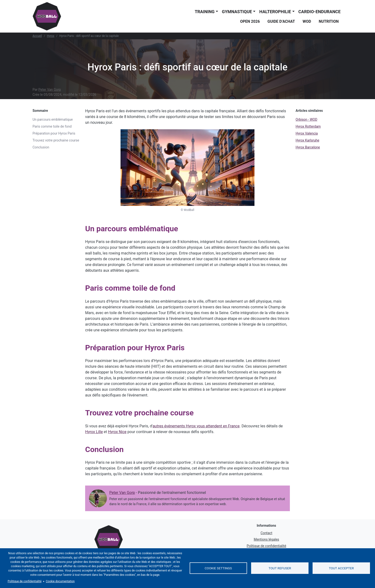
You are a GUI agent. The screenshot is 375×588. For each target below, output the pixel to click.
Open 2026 (250, 21)
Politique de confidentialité (266, 546)
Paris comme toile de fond (52, 126)
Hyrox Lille (94, 432)
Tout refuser (280, 568)
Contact (267, 533)
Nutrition (329, 21)
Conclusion (41, 147)
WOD (307, 21)
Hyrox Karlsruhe (307, 140)
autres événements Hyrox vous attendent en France (196, 426)
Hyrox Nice (117, 432)
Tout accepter (341, 568)
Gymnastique (237, 12)
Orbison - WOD (306, 119)
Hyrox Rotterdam (308, 126)
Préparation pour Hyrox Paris (54, 133)
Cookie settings (218, 568)
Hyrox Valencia (307, 133)
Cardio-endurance (320, 12)
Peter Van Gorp (50, 90)
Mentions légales (266, 539)
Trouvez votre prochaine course (56, 140)
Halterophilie (275, 12)
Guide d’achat (281, 21)
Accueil (37, 36)
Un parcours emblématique (53, 119)
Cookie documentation (60, 581)
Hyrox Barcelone (308, 147)
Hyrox (51, 36)
